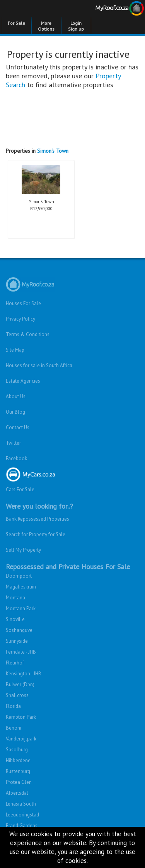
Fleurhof (15, 663)
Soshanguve (19, 630)
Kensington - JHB (24, 674)
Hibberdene (18, 760)
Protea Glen (19, 782)
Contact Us (18, 427)
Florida (13, 706)
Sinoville (15, 619)
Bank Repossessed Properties (38, 519)
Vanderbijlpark (21, 739)
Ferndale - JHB (21, 652)
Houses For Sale (23, 303)
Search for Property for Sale (36, 534)
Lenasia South (21, 804)
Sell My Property (23, 550)
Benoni (14, 728)
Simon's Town (53, 151)
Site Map (15, 350)
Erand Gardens (22, 826)
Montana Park (21, 608)
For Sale (16, 23)
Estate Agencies (23, 381)
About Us (16, 396)
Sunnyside (17, 641)
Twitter (13, 443)
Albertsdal (17, 793)
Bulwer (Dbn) (20, 684)
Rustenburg (18, 771)
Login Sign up (76, 26)
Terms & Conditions (28, 334)
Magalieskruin (21, 587)
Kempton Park (21, 717)
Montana (15, 598)
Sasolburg (17, 750)
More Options (46, 26)
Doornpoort (19, 576)
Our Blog (15, 412)
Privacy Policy (20, 319)
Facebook (16, 458)
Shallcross (17, 695)
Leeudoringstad (22, 815)
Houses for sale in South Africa (39, 365)
